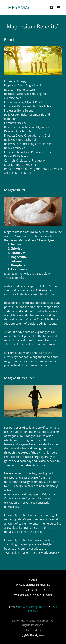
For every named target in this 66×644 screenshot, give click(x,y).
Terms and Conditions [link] (33, 595)
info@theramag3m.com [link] (33, 607)
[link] (18, 8)
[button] (58, 8)
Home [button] (33, 580)
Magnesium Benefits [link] (33, 585)
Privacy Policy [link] (33, 590)
